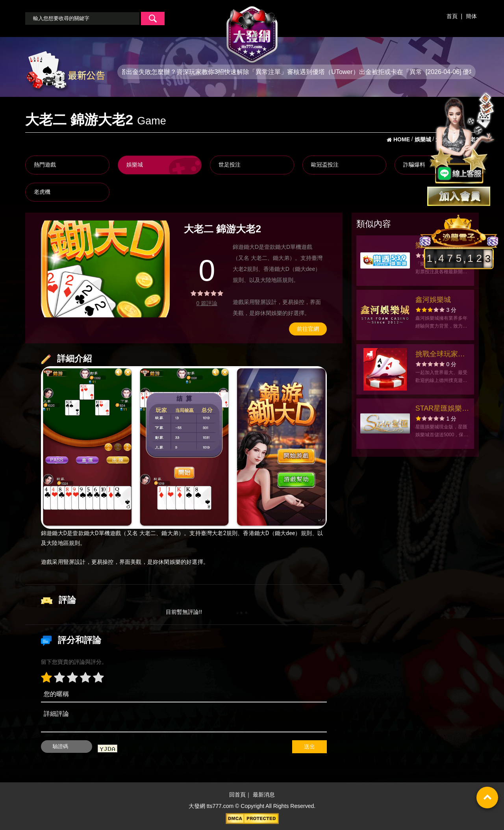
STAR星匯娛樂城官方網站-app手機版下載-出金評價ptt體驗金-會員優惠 (442, 409)
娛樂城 (135, 165)
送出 (309, 747)
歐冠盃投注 (325, 165)
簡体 (471, 16)
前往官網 (308, 329)
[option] (105, 269)
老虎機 (42, 192)
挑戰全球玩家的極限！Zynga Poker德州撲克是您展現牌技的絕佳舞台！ (442, 355)
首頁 (452, 16)
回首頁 (237, 795)
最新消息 (264, 795)
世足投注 (230, 165)
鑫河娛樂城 (433, 300)
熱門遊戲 (45, 165)
